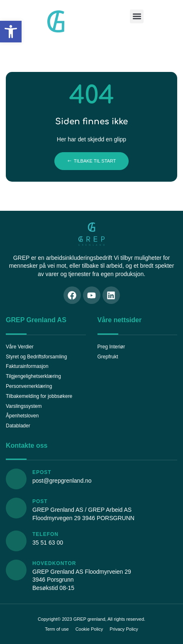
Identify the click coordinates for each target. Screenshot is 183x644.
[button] (11, 32)
